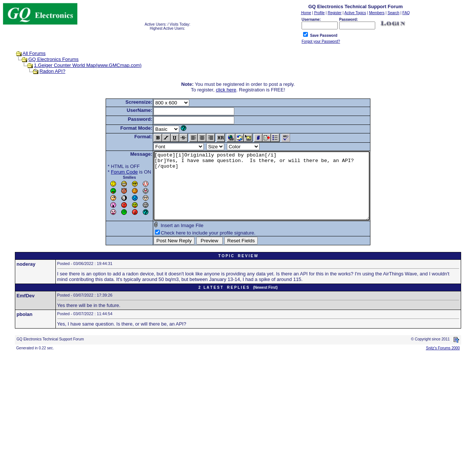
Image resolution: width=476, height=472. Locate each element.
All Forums (34, 53)
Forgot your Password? (321, 41)
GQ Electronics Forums (53, 59)
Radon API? (52, 71)
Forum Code (111, 172)
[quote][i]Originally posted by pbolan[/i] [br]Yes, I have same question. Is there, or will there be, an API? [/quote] (262, 193)
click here (226, 90)
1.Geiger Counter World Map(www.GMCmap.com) (88, 65)
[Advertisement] (226, 417)
